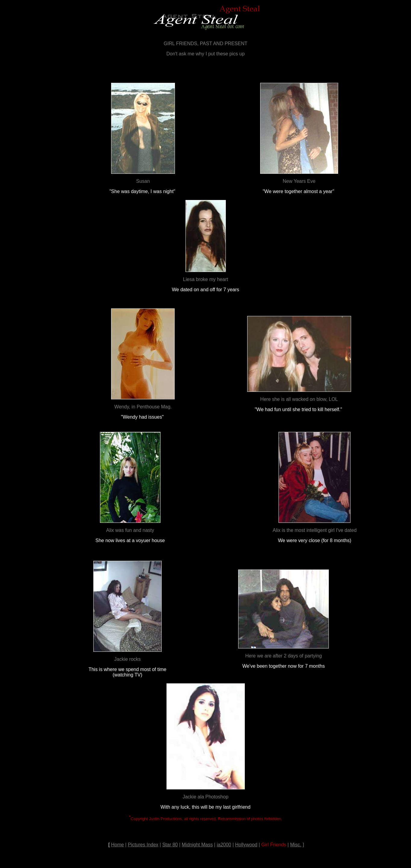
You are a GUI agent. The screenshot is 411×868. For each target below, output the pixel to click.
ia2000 (224, 845)
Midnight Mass (197, 845)
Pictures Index (143, 845)
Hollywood (246, 845)
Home (118, 845)
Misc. (296, 845)
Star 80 (170, 845)
